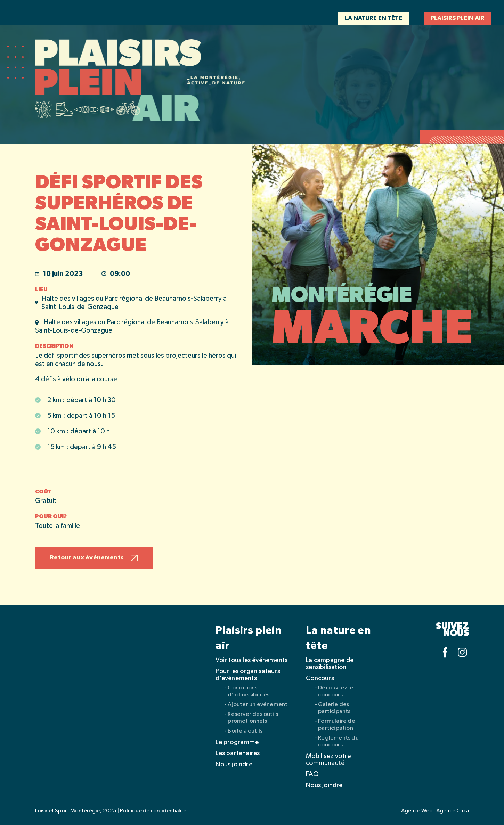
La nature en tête (373, 18)
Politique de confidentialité (153, 811)
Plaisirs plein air (458, 18)
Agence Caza (453, 811)
